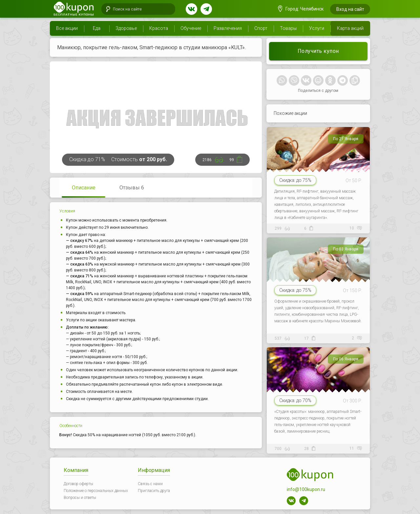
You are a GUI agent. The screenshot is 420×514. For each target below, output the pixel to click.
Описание (84, 188)
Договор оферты (78, 484)
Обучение (191, 28)
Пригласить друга (154, 491)
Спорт (261, 28)
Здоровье (126, 28)
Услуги (317, 28)
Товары (288, 28)
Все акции (67, 28)
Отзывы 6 (132, 188)
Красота (159, 28)
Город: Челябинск (301, 9)
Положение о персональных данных (96, 491)
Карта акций (350, 28)
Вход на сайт (350, 9)
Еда (97, 28)
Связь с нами (150, 484)
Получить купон (318, 51)
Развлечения (228, 28)
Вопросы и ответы (80, 498)
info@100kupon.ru (306, 489)
